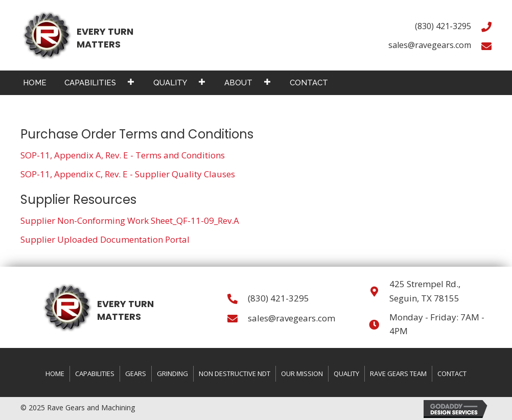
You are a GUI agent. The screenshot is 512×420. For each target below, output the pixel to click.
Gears (136, 374)
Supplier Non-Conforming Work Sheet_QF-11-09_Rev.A (130, 220)
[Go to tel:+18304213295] (486, 26)
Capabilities (95, 374)
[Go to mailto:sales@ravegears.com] (486, 45)
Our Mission (302, 374)
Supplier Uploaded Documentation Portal (105, 239)
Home (55, 374)
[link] (35, 81)
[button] (131, 81)
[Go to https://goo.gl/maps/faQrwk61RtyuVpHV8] (374, 291)
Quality (346, 374)
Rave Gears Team (398, 374)
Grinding (172, 374)
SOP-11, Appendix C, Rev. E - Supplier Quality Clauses (128, 174)
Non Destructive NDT (235, 374)
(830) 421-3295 (443, 26)
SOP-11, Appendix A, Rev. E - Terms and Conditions (123, 155)
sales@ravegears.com (430, 45)
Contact (452, 374)
